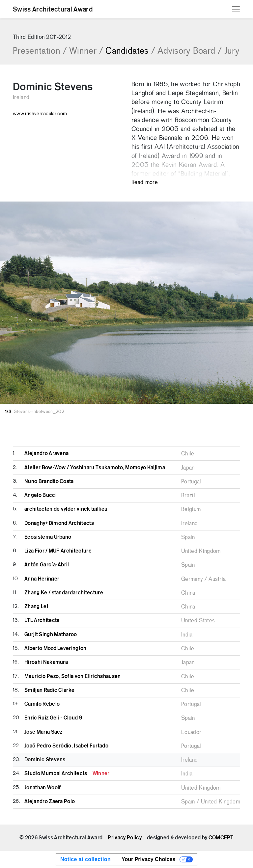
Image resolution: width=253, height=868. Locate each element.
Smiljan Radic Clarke (49, 690)
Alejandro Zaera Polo (50, 801)
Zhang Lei (36, 607)
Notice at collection (85, 859)
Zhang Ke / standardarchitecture (64, 593)
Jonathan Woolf (42, 788)
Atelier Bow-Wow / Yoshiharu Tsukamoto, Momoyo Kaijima (95, 468)
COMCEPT (221, 838)
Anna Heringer (42, 579)
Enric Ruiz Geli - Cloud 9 (53, 718)
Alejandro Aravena (46, 453)
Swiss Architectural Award (53, 9)
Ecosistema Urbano (48, 537)
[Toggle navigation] (236, 9)
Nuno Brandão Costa (49, 481)
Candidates (130, 51)
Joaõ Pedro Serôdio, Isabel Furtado (66, 746)
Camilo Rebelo (42, 704)
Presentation (40, 51)
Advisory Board (190, 51)
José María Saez (43, 732)
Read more (145, 183)
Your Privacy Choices (148, 859)
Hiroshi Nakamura (46, 662)
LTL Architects (42, 620)
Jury (232, 51)
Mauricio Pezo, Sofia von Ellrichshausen (72, 676)
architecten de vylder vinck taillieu (66, 509)
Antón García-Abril (47, 565)
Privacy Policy (125, 838)
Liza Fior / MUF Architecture (58, 551)
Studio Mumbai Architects (67, 773)
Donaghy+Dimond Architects (59, 523)
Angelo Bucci (41, 495)
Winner (86, 51)
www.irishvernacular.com (40, 114)
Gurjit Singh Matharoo (51, 635)
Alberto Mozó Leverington (56, 648)
